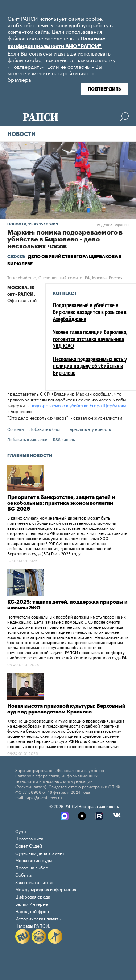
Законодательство (34, 882)
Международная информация (46, 889)
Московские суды (34, 860)
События (24, 874)
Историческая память (38, 918)
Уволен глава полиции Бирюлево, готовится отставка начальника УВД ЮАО (90, 340)
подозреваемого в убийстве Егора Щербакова (78, 405)
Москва (99, 277)
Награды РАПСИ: (33, 925)
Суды (21, 831)
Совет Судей (29, 845)
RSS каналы (64, 439)
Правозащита (29, 838)
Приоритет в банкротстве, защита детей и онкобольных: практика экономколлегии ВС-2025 (61, 503)
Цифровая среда (33, 896)
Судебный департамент (40, 853)
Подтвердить (104, 89)
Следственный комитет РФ (64, 277)
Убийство (27, 277)
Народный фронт (33, 911)
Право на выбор (32, 867)
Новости (21, 134)
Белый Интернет (33, 903)
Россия (116, 277)
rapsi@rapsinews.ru (44, 797)
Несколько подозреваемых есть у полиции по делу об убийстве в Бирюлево (90, 367)
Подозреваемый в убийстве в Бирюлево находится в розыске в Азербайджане (90, 313)
